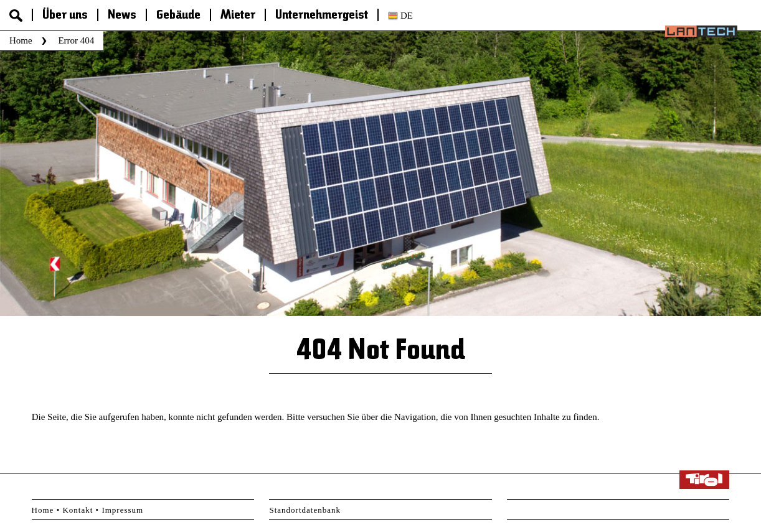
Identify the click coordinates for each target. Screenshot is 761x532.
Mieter (238, 16)
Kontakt (78, 510)
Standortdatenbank (305, 510)
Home (21, 40)
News (122, 16)
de (407, 16)
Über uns (65, 16)
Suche (16, 16)
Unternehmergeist (322, 16)
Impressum (122, 510)
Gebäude (178, 16)
